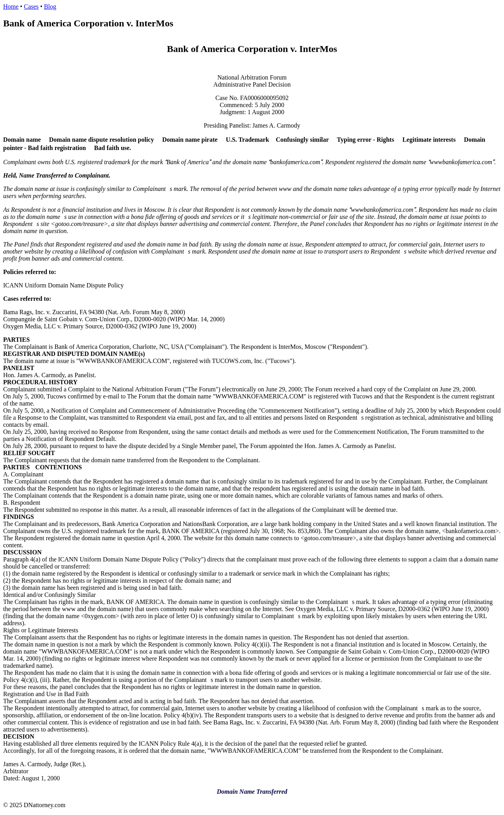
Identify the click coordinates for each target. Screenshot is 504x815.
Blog (50, 6)
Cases (31, 6)
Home (11, 6)
